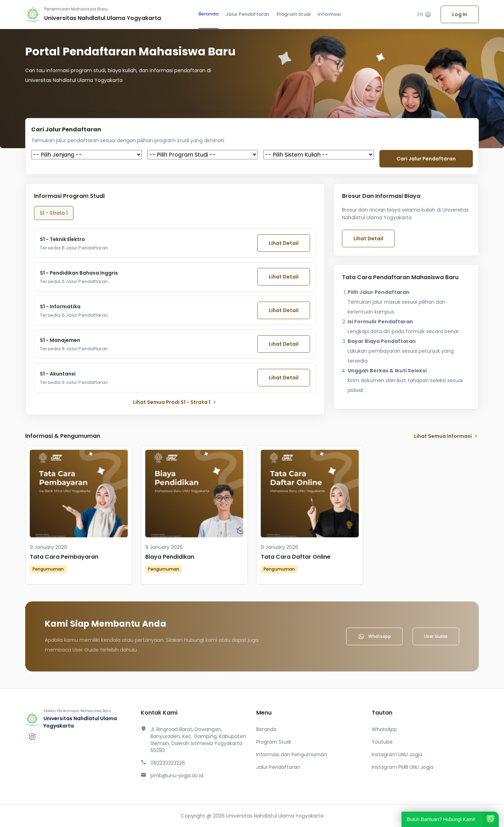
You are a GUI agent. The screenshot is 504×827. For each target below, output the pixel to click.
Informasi (329, 14)
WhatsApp (384, 729)
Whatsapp (374, 636)
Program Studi (294, 14)
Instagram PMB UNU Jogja (402, 767)
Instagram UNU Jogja (397, 754)
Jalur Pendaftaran (247, 14)
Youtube (382, 742)
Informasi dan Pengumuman (292, 754)
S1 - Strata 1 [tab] (54, 213)
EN (425, 15)
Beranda (208, 14)
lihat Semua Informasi (446, 436)
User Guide (436, 636)
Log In (460, 14)
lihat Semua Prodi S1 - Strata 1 (175, 402)
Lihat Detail (284, 243)
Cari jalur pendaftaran (426, 159)
